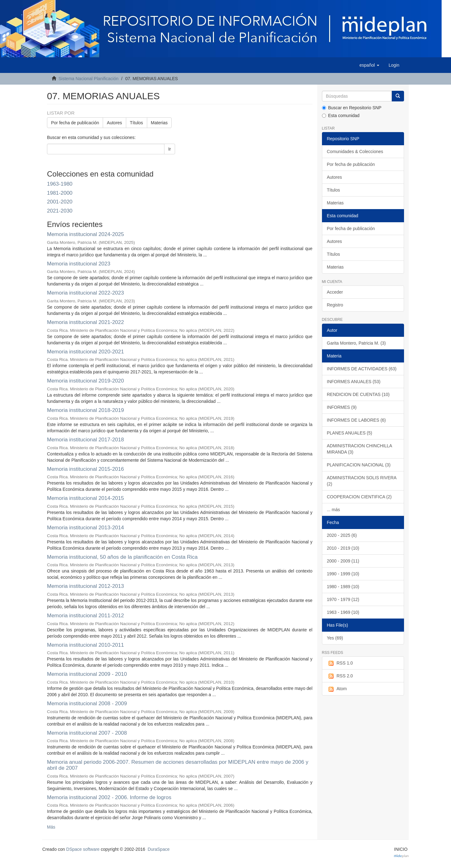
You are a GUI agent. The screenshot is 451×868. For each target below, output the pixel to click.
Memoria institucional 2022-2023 (86, 293)
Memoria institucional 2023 (79, 264)
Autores (114, 123)
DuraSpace (158, 849)
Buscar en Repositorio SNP (352, 108)
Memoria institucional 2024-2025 (86, 234)
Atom (337, 689)
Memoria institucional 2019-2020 (86, 381)
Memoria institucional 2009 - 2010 (87, 674)
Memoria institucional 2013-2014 (86, 528)
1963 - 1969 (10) (343, 612)
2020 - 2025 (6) (342, 535)
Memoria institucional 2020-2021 (86, 352)
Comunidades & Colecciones (355, 152)
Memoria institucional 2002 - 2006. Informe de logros (109, 797)
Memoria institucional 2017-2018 (86, 440)
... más (334, 510)
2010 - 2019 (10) (343, 548)
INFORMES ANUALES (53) (354, 382)
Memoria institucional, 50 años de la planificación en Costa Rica (122, 557)
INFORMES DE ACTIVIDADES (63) (362, 369)
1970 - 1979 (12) (343, 599)
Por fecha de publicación (75, 123)
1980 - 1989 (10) (343, 587)
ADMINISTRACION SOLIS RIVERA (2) (362, 481)
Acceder (335, 292)
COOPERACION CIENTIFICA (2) (359, 497)
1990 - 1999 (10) (343, 574)
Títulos (137, 123)
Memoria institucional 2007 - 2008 (87, 733)
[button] (369, 65)
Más (51, 827)
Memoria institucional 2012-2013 (86, 586)
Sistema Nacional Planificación (88, 79)
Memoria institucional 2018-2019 (86, 410)
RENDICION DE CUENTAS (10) (358, 394)
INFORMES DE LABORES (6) (356, 420)
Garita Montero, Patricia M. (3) (356, 343)
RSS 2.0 (340, 676)
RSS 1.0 (340, 663)
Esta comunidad (341, 116)
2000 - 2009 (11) (343, 561)
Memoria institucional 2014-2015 (86, 498)
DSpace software (83, 849)
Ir (170, 149)
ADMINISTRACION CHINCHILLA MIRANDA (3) (360, 449)
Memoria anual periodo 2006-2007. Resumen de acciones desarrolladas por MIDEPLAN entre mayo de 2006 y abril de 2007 (178, 765)
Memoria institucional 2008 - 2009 (87, 704)
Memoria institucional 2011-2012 (86, 616)
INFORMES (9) (342, 407)
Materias (159, 123)
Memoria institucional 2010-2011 (86, 645)
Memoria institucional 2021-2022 (86, 322)
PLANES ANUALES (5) (350, 433)
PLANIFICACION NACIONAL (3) (359, 465)
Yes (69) (335, 638)
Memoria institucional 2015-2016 (86, 469)
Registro (335, 305)
